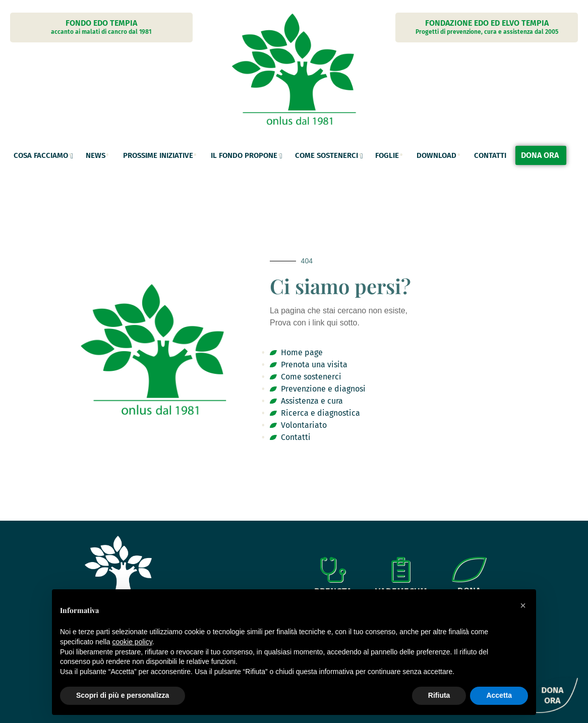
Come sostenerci (327, 155)
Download (436, 155)
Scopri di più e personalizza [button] (123, 695)
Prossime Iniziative (158, 155)
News (96, 155)
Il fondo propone (244, 155)
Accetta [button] (499, 695)
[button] (523, 605)
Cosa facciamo (41, 155)
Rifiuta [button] (439, 695)
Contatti (490, 155)
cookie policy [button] (132, 642)
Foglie (387, 155)
